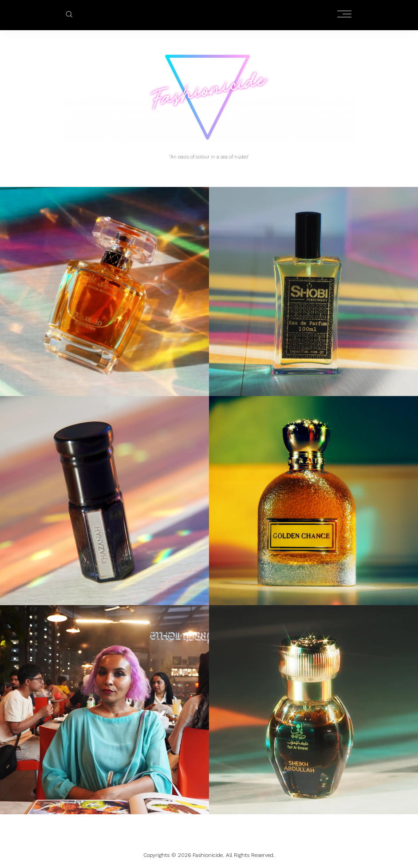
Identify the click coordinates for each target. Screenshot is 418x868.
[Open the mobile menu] (344, 14)
